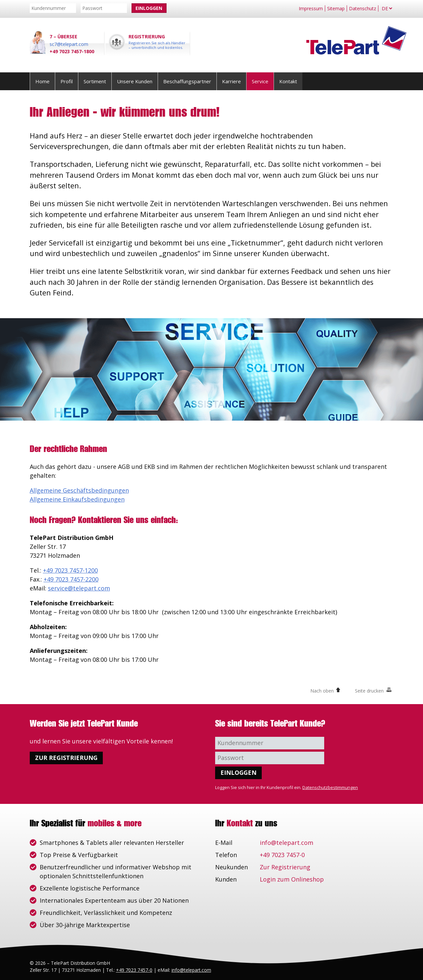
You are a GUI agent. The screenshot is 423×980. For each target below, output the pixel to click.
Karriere (231, 81)
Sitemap (336, 8)
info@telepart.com (287, 843)
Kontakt (288, 81)
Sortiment (95, 81)
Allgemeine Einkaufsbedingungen (77, 499)
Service (260, 81)
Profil (67, 81)
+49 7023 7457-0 (282, 855)
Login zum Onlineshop (292, 879)
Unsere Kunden (135, 81)
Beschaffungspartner (187, 81)
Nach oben (322, 691)
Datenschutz (363, 8)
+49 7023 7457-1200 (70, 570)
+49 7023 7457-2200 (71, 579)
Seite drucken (369, 691)
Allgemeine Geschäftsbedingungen (79, 490)
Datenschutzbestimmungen (330, 787)
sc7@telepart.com (69, 44)
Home (42, 81)
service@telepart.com (79, 588)
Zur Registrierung (66, 758)
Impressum (311, 8)
